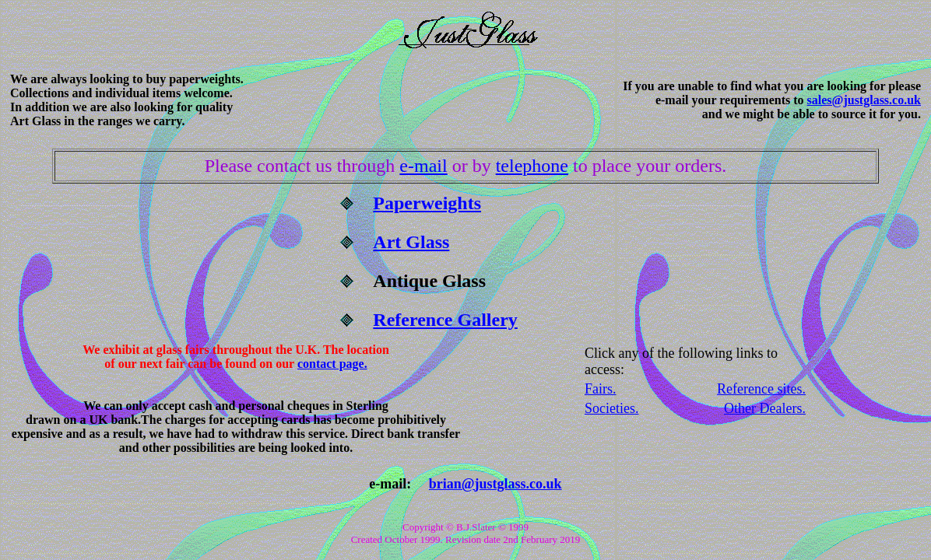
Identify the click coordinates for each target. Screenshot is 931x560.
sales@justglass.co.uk (864, 100)
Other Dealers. (765, 408)
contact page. (332, 364)
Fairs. (601, 389)
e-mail (423, 166)
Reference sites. (761, 389)
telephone (532, 166)
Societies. (612, 408)
